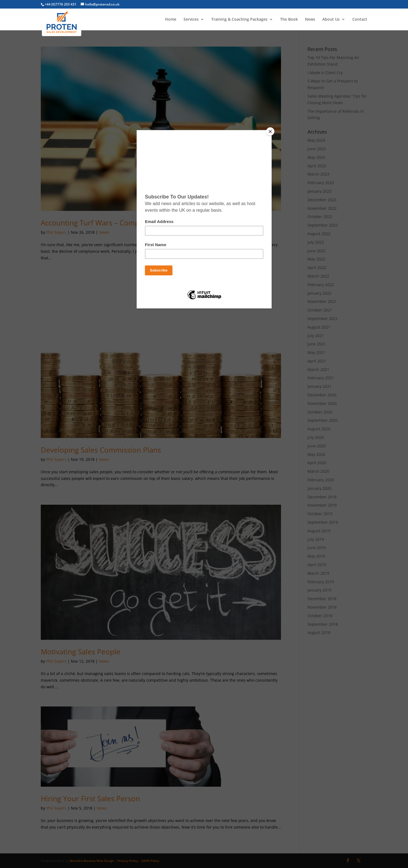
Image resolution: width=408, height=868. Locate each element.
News (310, 20)
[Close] (270, 131)
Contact (360, 20)
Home (171, 20)
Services (191, 20)
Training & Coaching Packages (239, 20)
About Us (331, 20)
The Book (289, 20)
